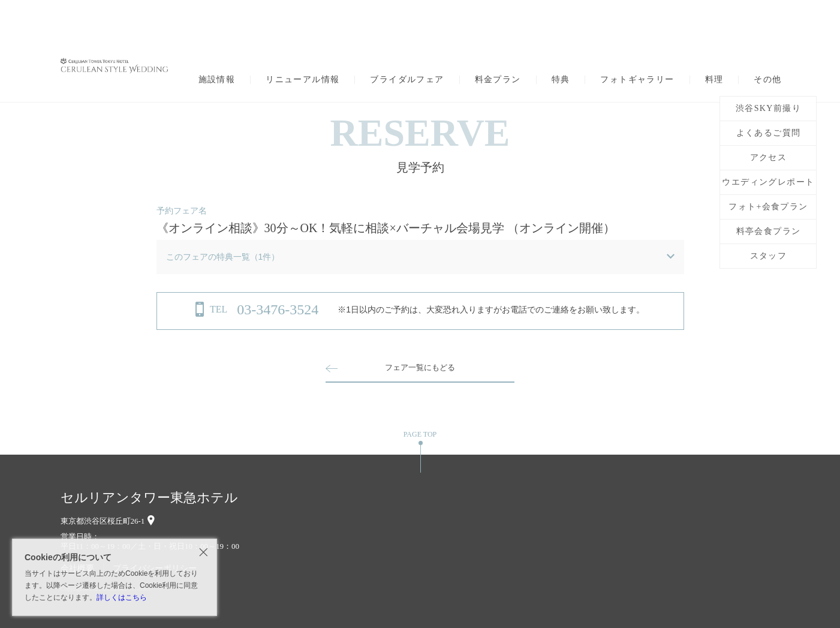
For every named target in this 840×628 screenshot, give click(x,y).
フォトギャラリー (637, 80)
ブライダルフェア (407, 80)
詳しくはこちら (122, 597)
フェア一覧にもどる (420, 367)
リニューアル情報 (302, 80)
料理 (714, 80)
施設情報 (217, 80)
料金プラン (498, 80)
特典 (561, 80)
